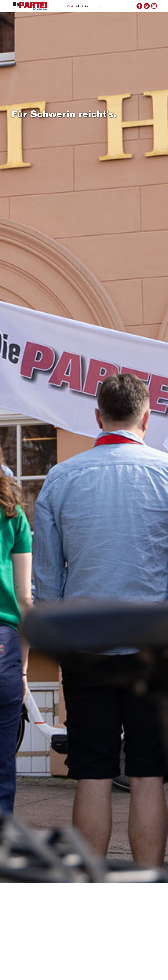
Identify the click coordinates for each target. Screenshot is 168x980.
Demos (97, 6)
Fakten (86, 6)
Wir (78, 6)
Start (70, 6)
